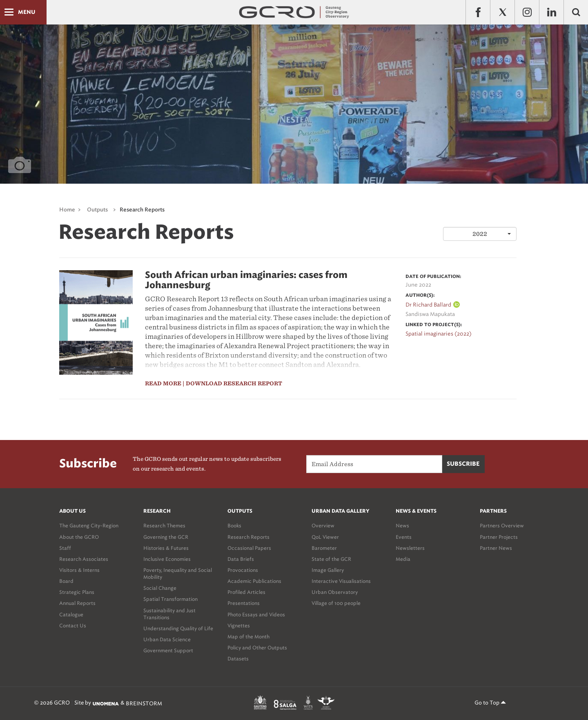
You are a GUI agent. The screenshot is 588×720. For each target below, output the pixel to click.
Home (67, 210)
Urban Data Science (167, 639)
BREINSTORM (144, 703)
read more (163, 383)
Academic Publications (254, 581)
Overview (323, 526)
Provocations (243, 570)
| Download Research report (232, 383)
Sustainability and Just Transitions (169, 614)
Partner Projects (499, 537)
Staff (65, 548)
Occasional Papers (249, 548)
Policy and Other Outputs (257, 648)
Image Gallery (328, 570)
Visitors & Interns (79, 570)
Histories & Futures (166, 548)
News (402, 526)
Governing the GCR (166, 537)
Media (403, 559)
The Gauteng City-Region (89, 526)
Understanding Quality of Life (178, 628)
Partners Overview (502, 526)
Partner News (496, 548)
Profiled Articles (246, 592)
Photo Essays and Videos (256, 614)
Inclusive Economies (167, 559)
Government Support (168, 650)
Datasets (238, 659)
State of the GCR (331, 559)
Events (404, 537)
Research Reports (142, 210)
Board (66, 581)
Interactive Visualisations (341, 581)
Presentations (244, 603)
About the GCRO (79, 537)
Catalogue (71, 614)
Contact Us (73, 626)
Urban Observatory (335, 592)
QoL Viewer (325, 537)
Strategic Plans (77, 592)
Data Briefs (241, 559)
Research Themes (164, 526)
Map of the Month (248, 637)
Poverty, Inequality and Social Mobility (178, 573)
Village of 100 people (336, 603)
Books (234, 526)
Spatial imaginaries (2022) (439, 334)
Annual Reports (77, 603)
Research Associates (84, 559)
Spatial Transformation (170, 599)
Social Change (160, 588)
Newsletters (410, 548)
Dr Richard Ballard (428, 305)
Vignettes (239, 626)
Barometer (324, 548)
